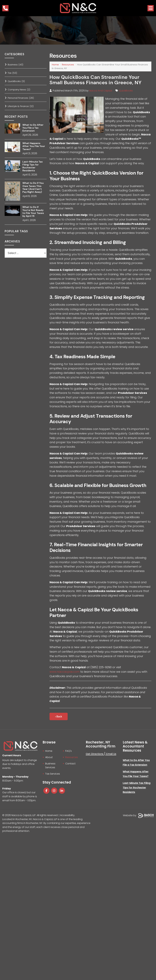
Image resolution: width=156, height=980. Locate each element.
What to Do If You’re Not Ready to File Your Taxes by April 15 (33, 211)
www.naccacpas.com (65, 672)
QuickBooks (126, 91)
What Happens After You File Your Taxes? (34, 146)
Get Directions (95, 754)
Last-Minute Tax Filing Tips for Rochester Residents (33, 166)
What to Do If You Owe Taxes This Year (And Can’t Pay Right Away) (33, 187)
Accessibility (67, 815)
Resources (68, 65)
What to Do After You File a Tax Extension (33, 128)
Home (55, 65)
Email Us (111, 754)
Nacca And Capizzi (101, 91)
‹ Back (59, 716)
